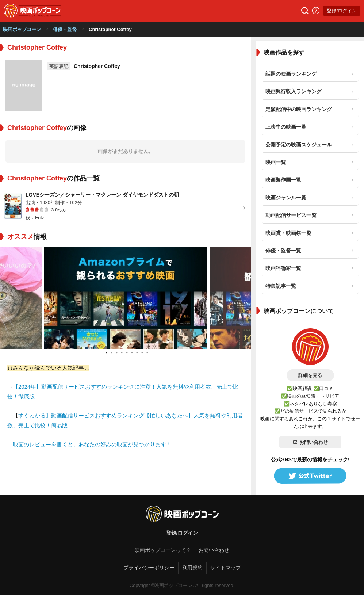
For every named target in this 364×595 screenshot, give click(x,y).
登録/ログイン (342, 11)
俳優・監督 (65, 29)
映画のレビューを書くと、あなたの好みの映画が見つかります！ (92, 444)
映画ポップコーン (22, 29)
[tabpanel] (126, 298)
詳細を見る (310, 375)
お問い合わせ (310, 442)
